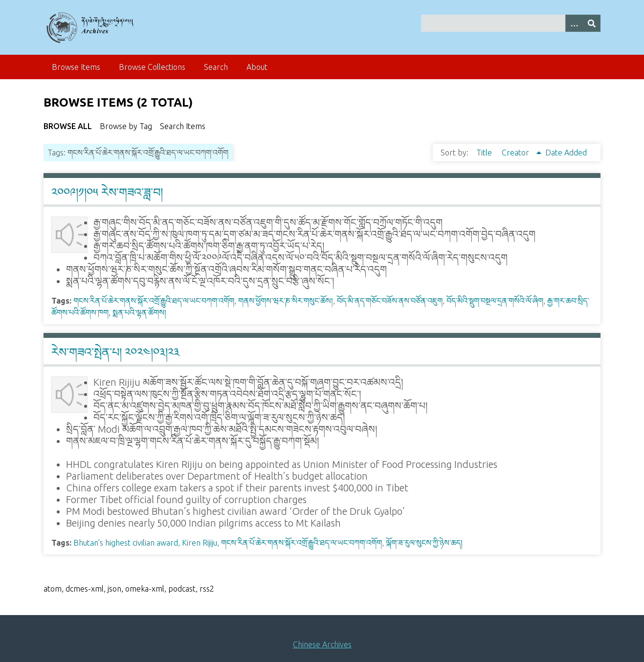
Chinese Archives (322, 644)
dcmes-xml (85, 589)
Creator (516, 153)
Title (485, 153)
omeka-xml (145, 589)
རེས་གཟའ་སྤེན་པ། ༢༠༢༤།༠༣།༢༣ (115, 352)
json (114, 589)
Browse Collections (152, 67)
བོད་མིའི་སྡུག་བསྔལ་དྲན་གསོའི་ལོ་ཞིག (495, 301)
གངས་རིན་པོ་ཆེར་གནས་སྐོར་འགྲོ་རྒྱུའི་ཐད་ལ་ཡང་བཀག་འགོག (154, 301)
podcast (182, 589)
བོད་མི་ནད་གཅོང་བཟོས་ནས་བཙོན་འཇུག (390, 301)
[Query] (511, 23)
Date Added (566, 153)
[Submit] (592, 23)
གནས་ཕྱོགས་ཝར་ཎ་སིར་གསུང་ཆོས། (286, 301)
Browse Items (76, 67)
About (257, 67)
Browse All (68, 126)
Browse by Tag (126, 126)
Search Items (183, 126)
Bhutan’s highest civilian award (126, 543)
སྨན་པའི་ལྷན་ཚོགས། (139, 312)
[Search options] (574, 23)
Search (216, 67)
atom (53, 589)
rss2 (207, 589)
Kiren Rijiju (200, 543)
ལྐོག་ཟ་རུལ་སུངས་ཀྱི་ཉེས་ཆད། (424, 543)
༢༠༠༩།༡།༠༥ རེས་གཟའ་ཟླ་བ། (107, 192)
